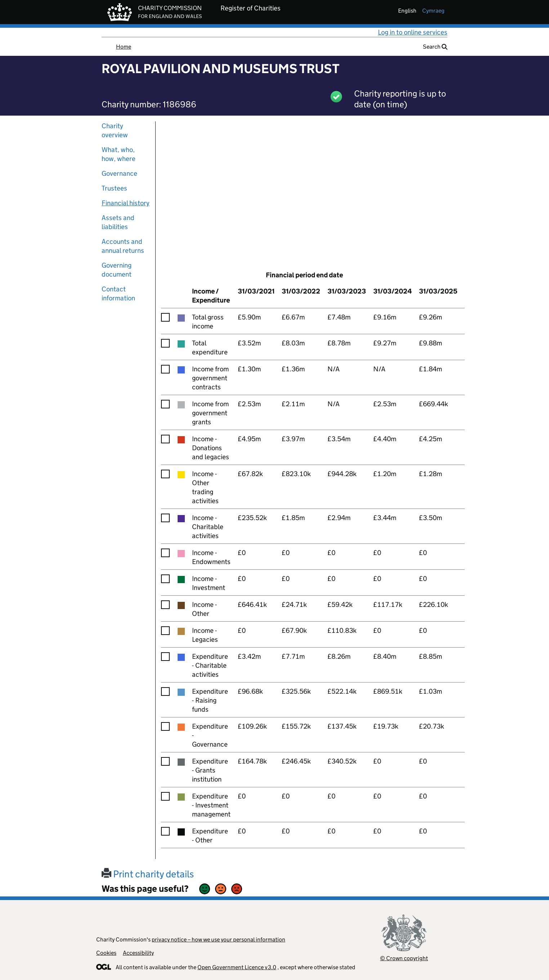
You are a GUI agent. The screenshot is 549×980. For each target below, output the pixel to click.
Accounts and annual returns (123, 246)
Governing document (117, 270)
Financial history (126, 203)
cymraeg (433, 11)
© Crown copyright (404, 958)
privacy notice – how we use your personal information (218, 939)
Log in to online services (413, 32)
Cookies (106, 953)
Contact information (118, 294)
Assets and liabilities (118, 222)
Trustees (114, 188)
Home (124, 47)
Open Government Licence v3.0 (237, 967)
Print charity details (148, 874)
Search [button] (435, 47)
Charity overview (115, 130)
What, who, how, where (119, 154)
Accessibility (138, 953)
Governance (119, 173)
